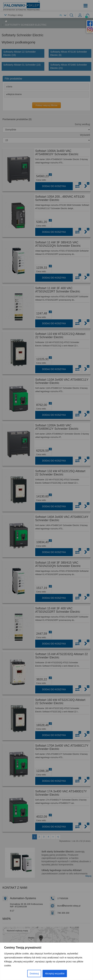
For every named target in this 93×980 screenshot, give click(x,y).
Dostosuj (34, 974)
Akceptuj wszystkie (55, 974)
